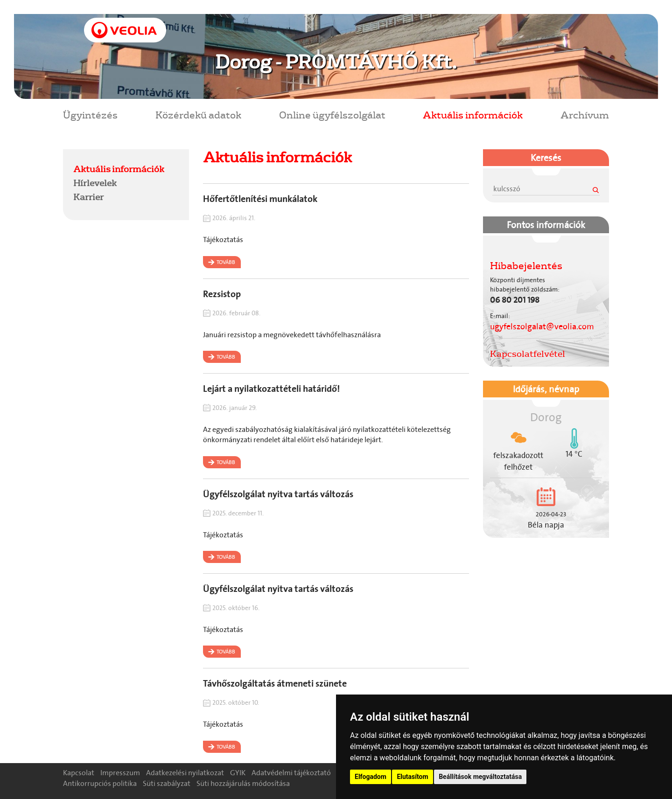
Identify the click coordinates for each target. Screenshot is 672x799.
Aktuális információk (473, 115)
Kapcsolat (79, 773)
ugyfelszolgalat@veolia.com (542, 327)
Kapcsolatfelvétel (528, 354)
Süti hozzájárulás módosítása (243, 783)
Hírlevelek (95, 183)
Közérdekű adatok (198, 115)
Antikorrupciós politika (100, 783)
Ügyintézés (90, 115)
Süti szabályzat (167, 783)
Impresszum (120, 773)
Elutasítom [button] (412, 777)
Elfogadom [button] (371, 777)
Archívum (585, 115)
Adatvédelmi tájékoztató (291, 773)
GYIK (238, 773)
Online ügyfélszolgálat (332, 115)
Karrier (88, 197)
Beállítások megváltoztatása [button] (480, 777)
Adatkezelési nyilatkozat (185, 773)
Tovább (226, 262)
